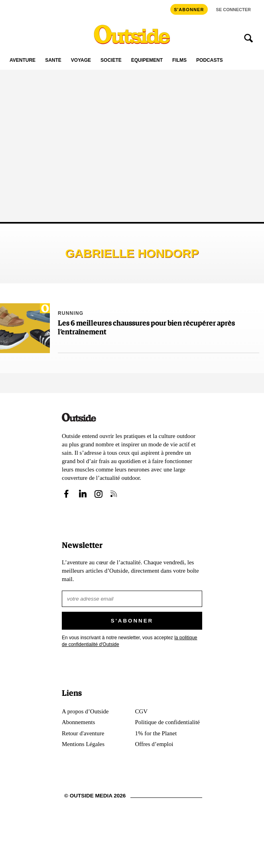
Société (111, 60)
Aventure (23, 60)
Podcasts (210, 60)
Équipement (147, 60)
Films (179, 60)
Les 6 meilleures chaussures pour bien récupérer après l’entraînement (146, 328)
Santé (53, 60)
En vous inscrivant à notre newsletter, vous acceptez (130, 641)
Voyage (81, 60)
